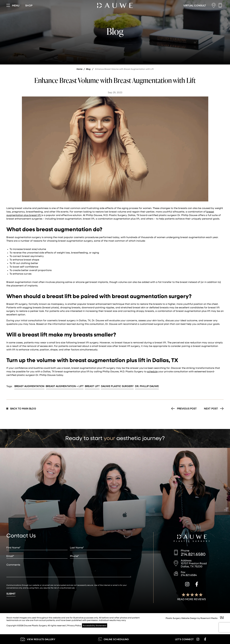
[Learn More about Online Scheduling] (113, 639)
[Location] (214, 5)
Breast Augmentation (29, 386)
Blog (88, 69)
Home (79, 69)
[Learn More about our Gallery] (38, 639)
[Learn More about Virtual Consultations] (195, 5)
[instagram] (187, 585)
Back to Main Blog (21, 408)
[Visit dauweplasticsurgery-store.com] (29, 5)
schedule (152, 371)
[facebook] (197, 585)
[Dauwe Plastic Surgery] (192, 539)
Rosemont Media (209, 618)
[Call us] (221, 5)
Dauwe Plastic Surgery (117, 386)
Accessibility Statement (95, 625)
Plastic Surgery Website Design (181, 618)
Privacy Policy (74, 625)
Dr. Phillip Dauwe (147, 386)
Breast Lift (92, 386)
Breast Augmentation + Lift (65, 386)
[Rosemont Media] (221, 618)
